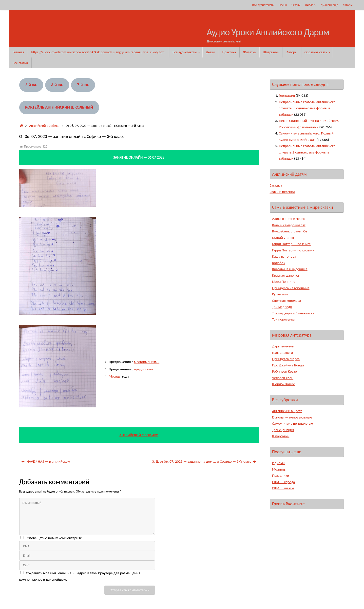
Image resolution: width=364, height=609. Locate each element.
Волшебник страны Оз (290, 231)
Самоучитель (293, 423)
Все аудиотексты (263, 5)
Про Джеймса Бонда (288, 365)
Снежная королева (287, 301)
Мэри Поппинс (284, 282)
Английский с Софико (44, 126)
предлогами (144, 369)
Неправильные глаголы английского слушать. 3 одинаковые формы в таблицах (307, 108)
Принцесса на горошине (291, 288)
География (287, 95)
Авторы (347, 5)
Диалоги (311, 5)
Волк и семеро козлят (289, 225)
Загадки (276, 185)
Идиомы (279, 463)
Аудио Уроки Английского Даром (268, 32)
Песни (283, 5)
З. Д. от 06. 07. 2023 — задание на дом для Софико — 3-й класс (204, 461)
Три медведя (282, 307)
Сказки (296, 5)
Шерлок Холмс (284, 384)
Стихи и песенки (283, 192)
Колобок (279, 263)
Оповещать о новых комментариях (54, 538)
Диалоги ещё (330, 5)
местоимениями (147, 362)
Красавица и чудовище (290, 269)
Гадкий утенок (283, 238)
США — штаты (283, 488)
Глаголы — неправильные (292, 417)
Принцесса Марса (286, 359)
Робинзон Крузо (285, 371)
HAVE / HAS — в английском (46, 461)
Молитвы (279, 469)
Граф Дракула (283, 353)
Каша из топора (284, 256)
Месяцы (115, 376)
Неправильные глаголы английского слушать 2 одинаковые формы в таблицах (307, 152)
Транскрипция (283, 430)
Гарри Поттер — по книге (292, 244)
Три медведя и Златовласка (294, 313)
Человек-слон (283, 378)
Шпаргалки (281, 436)
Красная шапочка (286, 275)
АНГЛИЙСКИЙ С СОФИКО (139, 435)
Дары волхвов (283, 346)
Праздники (281, 476)
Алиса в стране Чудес (289, 219)
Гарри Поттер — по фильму (293, 250)
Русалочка (280, 294)
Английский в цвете (288, 411)
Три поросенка (284, 319)
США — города (284, 482)
